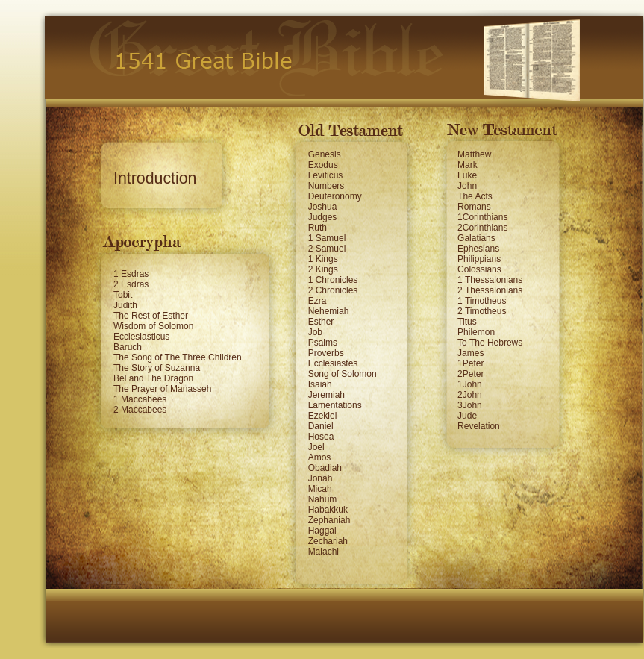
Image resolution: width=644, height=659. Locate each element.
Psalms (323, 343)
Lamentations (335, 405)
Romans (474, 207)
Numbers (326, 186)
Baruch (128, 347)
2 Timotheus (482, 311)
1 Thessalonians (490, 280)
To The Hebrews (490, 343)
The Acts (475, 196)
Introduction (155, 178)
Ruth (318, 228)
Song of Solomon (343, 374)
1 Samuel (327, 238)
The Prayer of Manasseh (162, 389)
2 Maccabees (140, 410)
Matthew (474, 154)
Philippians (479, 259)
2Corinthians (482, 228)
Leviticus (326, 175)
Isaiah (320, 384)
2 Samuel (327, 249)
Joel (316, 447)
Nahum (323, 499)
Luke (467, 175)
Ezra (318, 301)
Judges (323, 217)
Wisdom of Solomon (153, 326)
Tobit (123, 295)
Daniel (321, 426)
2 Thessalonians (490, 290)
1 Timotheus (482, 301)
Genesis (325, 154)
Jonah (321, 478)
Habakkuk (328, 510)
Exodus (323, 165)
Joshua (323, 207)
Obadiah (325, 468)
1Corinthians (482, 217)
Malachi (323, 552)
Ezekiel (323, 416)
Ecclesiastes (333, 363)
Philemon (476, 332)
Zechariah (328, 541)
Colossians (479, 269)
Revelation (479, 426)
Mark (468, 165)
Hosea (321, 437)
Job (315, 332)
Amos (320, 457)
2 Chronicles (333, 290)
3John (470, 405)
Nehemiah (329, 311)
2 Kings (323, 269)
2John (470, 395)
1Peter (471, 363)
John (467, 186)
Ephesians (478, 249)
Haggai (322, 531)
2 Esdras (131, 284)
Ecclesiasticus (141, 337)
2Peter (471, 374)
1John (470, 384)
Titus (467, 322)
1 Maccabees (140, 399)
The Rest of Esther (151, 316)
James (471, 353)
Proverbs (326, 353)
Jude (467, 416)
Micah (320, 489)
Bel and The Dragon (153, 378)
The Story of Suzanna (157, 368)
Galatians (476, 238)
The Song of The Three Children (178, 357)
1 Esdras (131, 274)
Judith (125, 305)
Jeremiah (326, 395)
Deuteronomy (335, 196)
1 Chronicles (333, 280)
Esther (321, 322)
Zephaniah (329, 520)
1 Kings (323, 259)
